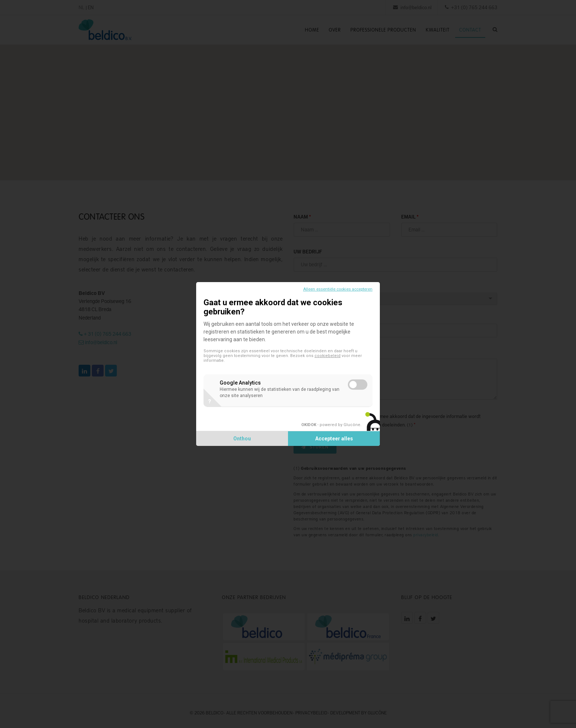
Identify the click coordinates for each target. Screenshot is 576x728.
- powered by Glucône (331, 425)
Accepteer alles (334, 439)
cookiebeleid (327, 356)
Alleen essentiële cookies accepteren (338, 289)
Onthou (242, 439)
